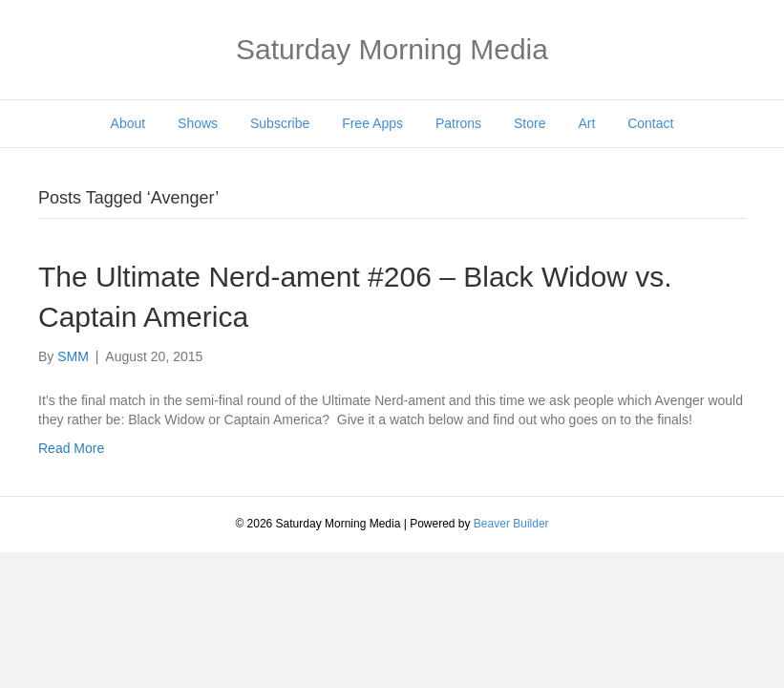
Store (530, 123)
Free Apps (372, 123)
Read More (71, 448)
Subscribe (280, 123)
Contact (650, 123)
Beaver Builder (511, 524)
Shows (198, 123)
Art (586, 123)
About (128, 123)
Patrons (458, 123)
